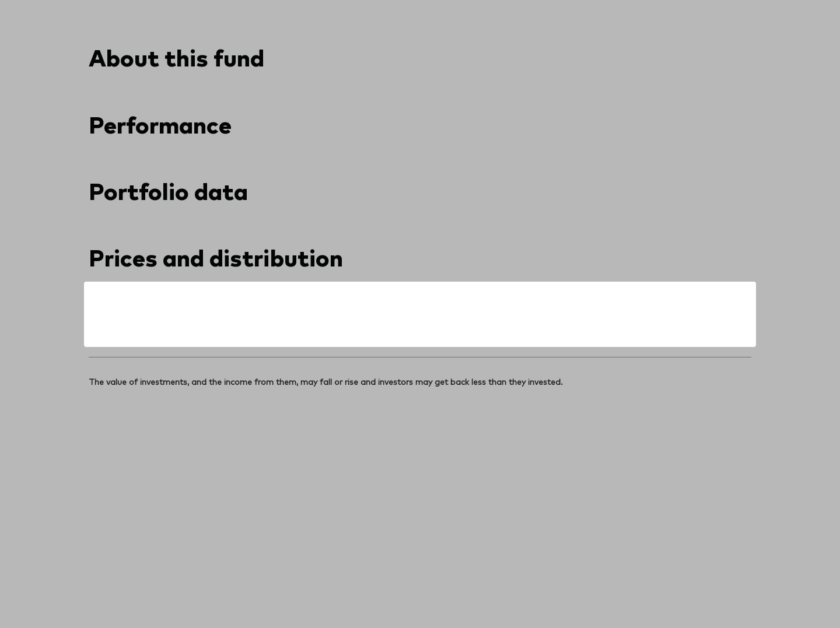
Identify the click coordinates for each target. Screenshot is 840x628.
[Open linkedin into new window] (98, 400)
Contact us (635, 10)
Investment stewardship (460, 591)
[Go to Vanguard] (120, 504)
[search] (721, 55)
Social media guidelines (356, 591)
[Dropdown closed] (127, 11)
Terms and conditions (131, 591)
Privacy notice (211, 591)
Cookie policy (274, 591)
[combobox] (205, 202)
